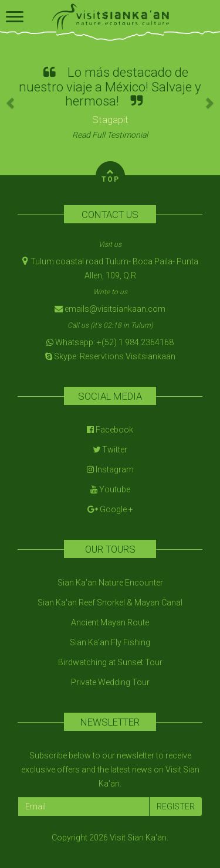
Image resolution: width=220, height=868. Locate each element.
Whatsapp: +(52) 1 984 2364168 (110, 342)
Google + (110, 509)
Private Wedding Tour (110, 682)
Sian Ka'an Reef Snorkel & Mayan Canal (110, 603)
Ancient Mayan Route (110, 622)
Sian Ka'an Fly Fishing (110, 642)
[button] (11, 103)
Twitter (110, 450)
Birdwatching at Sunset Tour (110, 662)
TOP (111, 174)
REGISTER (176, 806)
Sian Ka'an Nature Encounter (110, 583)
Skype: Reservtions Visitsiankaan (110, 356)
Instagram (110, 469)
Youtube (110, 489)
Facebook (110, 430)
